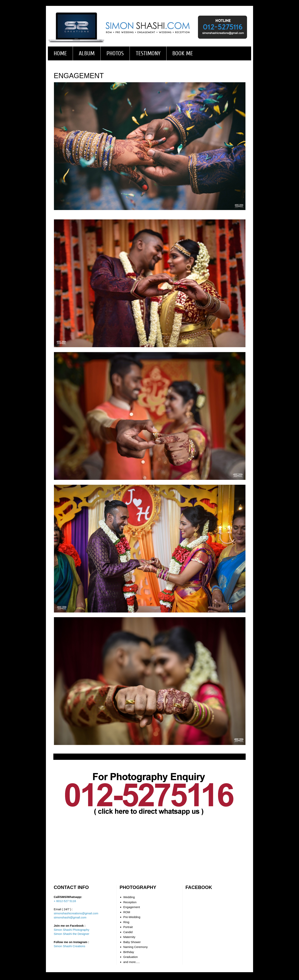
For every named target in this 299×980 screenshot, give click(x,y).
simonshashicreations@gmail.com (76, 913)
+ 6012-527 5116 (65, 901)
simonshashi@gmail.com (70, 917)
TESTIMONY (148, 53)
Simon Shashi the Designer (72, 934)
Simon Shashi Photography (72, 930)
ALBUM (87, 53)
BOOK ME (183, 53)
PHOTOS (115, 53)
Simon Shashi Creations (69, 946)
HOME (60, 53)
